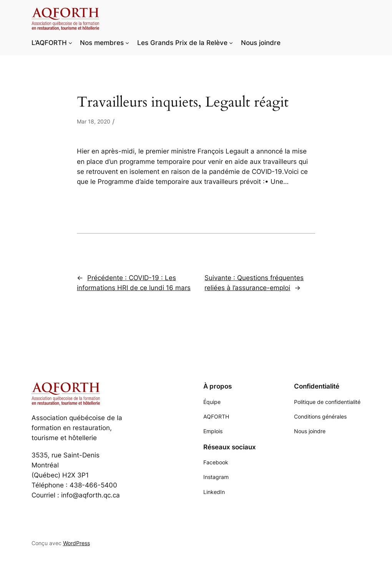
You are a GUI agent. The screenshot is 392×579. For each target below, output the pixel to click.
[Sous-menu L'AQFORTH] (70, 43)
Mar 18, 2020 (94, 121)
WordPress (76, 543)
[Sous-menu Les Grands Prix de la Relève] (231, 43)
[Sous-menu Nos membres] (127, 43)
